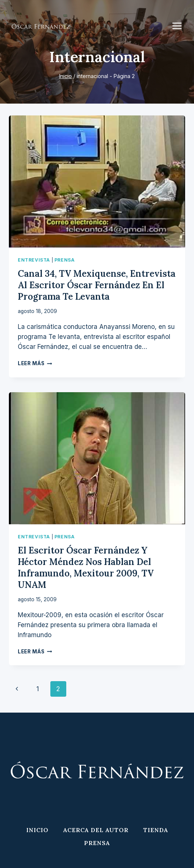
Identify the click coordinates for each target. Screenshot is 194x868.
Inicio (37, 830)
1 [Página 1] (38, 689)
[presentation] (97, 181)
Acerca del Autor (96, 830)
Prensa (65, 260)
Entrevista (34, 260)
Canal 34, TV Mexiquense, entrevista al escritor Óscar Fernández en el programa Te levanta (97, 285)
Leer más (35, 363)
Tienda (156, 830)
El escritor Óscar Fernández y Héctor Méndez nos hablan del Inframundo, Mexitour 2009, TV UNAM (86, 568)
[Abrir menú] (181, 26)
